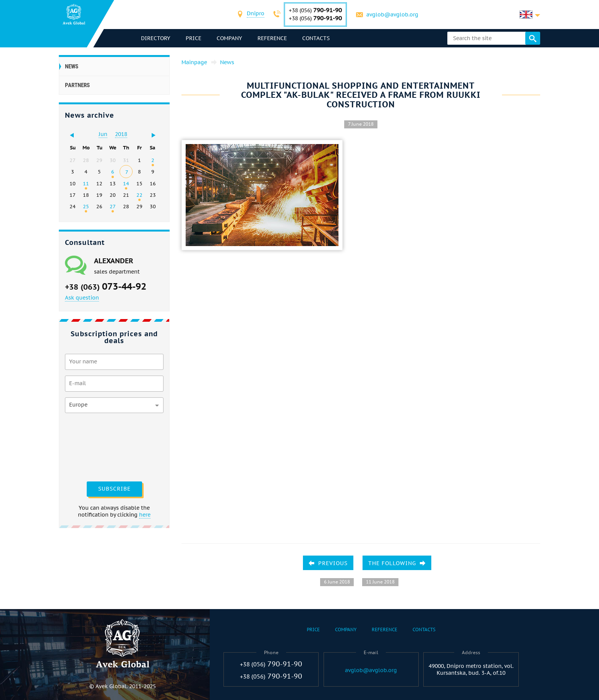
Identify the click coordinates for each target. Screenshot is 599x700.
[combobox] (256, 14)
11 (86, 183)
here (145, 515)
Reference (272, 38)
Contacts (316, 38)
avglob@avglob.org (392, 15)
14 (126, 183)
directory (156, 38)
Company (229, 38)
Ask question (82, 298)
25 (86, 206)
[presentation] (96, 446)
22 (139, 195)
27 (113, 206)
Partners (77, 85)
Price (193, 38)
